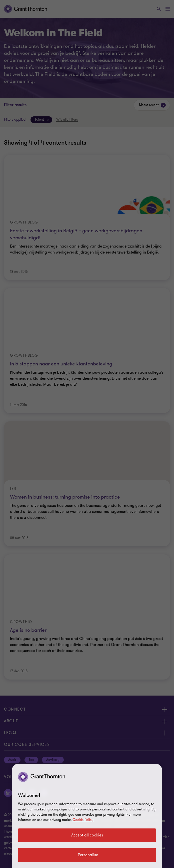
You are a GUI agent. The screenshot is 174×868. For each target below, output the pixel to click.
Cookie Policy (83, 820)
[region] (87, 816)
